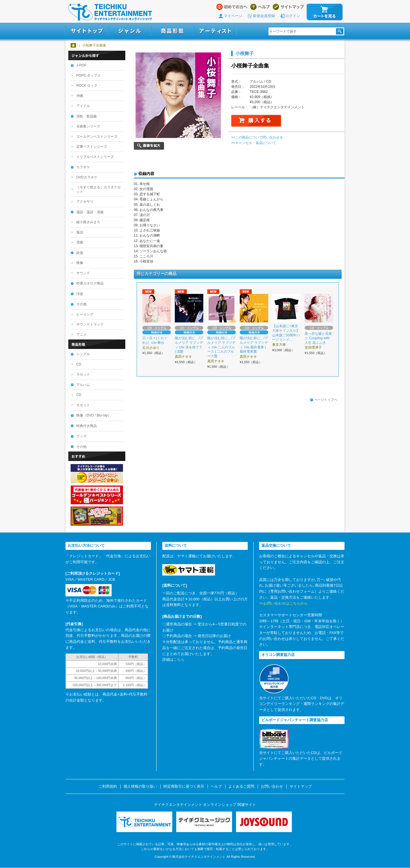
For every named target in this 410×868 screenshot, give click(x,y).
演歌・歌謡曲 (87, 116)
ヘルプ (260, 7)
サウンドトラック (90, 324)
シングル (83, 354)
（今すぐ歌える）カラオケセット (99, 189)
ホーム (74, 45)
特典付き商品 (87, 426)
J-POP (81, 65)
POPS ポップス (88, 76)
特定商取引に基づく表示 (184, 786)
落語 (80, 232)
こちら (179, 659)
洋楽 (80, 294)
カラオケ (83, 167)
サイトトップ (87, 31)
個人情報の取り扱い (140, 786)
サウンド (83, 273)
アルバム (83, 385)
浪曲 (80, 242)
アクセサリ (85, 202)
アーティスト (215, 31)
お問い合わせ (272, 786)
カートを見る (325, 12)
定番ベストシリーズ (92, 147)
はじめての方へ (232, 7)
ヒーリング (85, 314)
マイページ (233, 16)
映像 (80, 263)
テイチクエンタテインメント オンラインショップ (110, 12)
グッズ (81, 436)
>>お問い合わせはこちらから (283, 603)
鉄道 (80, 253)
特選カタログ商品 (90, 283)
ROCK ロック (87, 86)
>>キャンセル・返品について (254, 143)
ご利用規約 (108, 786)
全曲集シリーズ (88, 126)
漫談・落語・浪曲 (90, 212)
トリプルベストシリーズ (95, 157)
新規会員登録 (264, 16)
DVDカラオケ (87, 177)
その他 (81, 304)
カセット (83, 374)
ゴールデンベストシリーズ (97, 137)
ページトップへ (324, 400)
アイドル (83, 106)
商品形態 (173, 31)
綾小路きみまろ (88, 222)
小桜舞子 (245, 53)
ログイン (293, 16)
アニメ (81, 335)
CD (79, 364)
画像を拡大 (149, 146)
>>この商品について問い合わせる (257, 137)
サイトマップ (288, 7)
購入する (256, 121)
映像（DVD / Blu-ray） (94, 415)
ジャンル (130, 31)
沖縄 (80, 96)
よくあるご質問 (241, 786)
